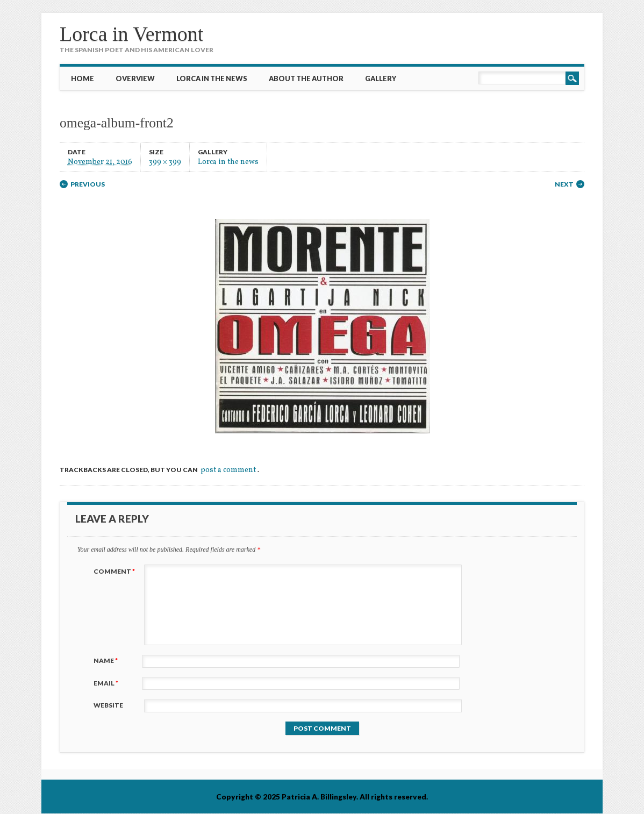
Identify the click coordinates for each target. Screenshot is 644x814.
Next (564, 184)
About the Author (306, 78)
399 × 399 (165, 162)
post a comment (228, 470)
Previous (88, 184)
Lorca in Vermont (131, 34)
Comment (116, 571)
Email (107, 683)
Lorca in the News (212, 78)
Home (83, 78)
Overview (135, 78)
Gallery (381, 78)
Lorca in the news (228, 162)
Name (107, 661)
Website (108, 705)
